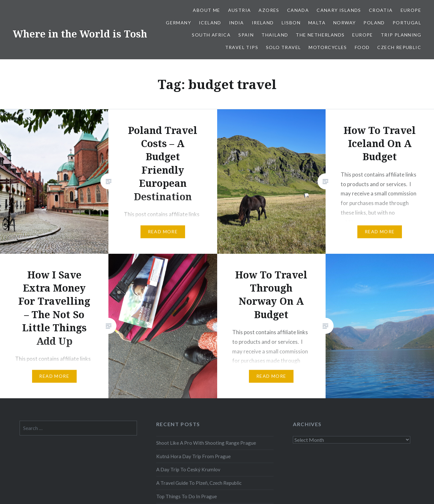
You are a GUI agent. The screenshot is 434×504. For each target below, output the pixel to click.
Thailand (275, 35)
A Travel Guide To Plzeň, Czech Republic (199, 483)
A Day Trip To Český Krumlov (188, 469)
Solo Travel (283, 47)
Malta (317, 23)
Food (362, 47)
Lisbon (291, 23)
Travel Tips (242, 47)
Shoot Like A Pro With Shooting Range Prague (206, 443)
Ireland (263, 23)
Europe (411, 10)
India (237, 23)
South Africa (211, 35)
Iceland (210, 23)
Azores (269, 10)
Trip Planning (401, 35)
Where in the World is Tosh (80, 34)
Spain (246, 35)
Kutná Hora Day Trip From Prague (193, 456)
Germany (179, 23)
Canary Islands (339, 10)
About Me (206, 10)
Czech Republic (399, 47)
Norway (345, 23)
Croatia (381, 10)
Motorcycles (328, 47)
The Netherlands (320, 35)
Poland (374, 23)
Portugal (407, 23)
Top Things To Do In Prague (187, 496)
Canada (298, 10)
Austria (240, 10)
